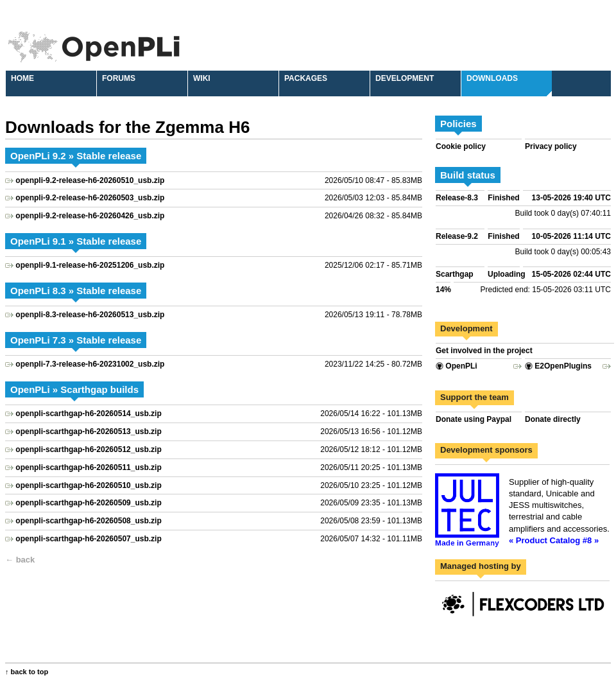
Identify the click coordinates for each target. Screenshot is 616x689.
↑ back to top (27, 672)
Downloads (492, 78)
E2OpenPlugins (558, 366)
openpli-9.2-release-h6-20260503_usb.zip (90, 198)
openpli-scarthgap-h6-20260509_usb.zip (88, 503)
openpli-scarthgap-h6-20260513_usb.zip (88, 432)
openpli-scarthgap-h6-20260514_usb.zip (88, 414)
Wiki (202, 78)
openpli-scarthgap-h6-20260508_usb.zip (88, 521)
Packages (306, 78)
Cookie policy (461, 146)
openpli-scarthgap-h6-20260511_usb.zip (88, 467)
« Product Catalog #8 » (554, 540)
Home (22, 78)
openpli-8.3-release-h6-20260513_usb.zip (90, 315)
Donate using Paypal (474, 419)
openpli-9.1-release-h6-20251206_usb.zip (90, 265)
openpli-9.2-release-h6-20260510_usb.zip (90, 180)
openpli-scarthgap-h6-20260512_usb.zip (88, 449)
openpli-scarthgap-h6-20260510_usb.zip (88, 485)
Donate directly (553, 419)
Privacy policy (551, 146)
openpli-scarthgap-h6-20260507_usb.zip (88, 539)
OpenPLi (457, 366)
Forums (119, 78)
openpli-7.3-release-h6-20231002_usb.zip (90, 364)
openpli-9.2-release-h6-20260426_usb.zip (90, 216)
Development (405, 78)
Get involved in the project (484, 351)
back (26, 560)
